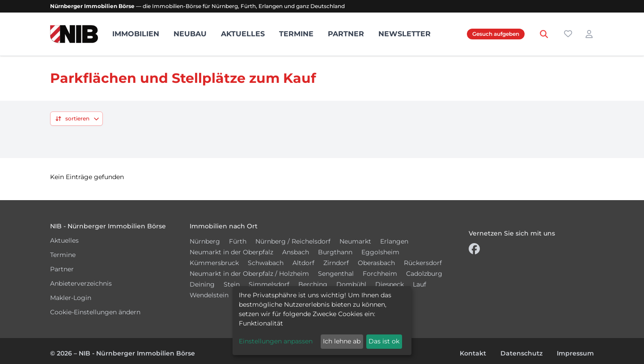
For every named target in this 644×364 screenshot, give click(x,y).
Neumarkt (355, 241)
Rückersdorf (423, 263)
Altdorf (303, 263)
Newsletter (405, 34)
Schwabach (266, 263)
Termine (296, 34)
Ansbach (296, 252)
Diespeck (390, 284)
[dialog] (322, 321)
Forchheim (380, 274)
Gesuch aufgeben (496, 34)
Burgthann (335, 252)
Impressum (575, 353)
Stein (232, 284)
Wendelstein (209, 295)
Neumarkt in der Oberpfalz (231, 252)
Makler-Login (71, 298)
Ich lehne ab (342, 341)
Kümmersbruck (214, 263)
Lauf (419, 284)
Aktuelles (243, 34)
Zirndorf (336, 263)
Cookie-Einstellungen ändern (95, 312)
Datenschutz (521, 353)
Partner (346, 34)
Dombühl (351, 284)
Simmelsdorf (269, 284)
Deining (202, 284)
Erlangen (394, 241)
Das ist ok (384, 341)
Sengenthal (336, 274)
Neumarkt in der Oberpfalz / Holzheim (249, 274)
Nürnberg (205, 241)
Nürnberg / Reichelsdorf (293, 241)
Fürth (238, 241)
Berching (313, 284)
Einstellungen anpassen (276, 341)
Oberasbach (376, 263)
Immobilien (136, 34)
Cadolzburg (424, 274)
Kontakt (473, 353)
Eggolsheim (380, 252)
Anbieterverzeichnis (81, 283)
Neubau (190, 34)
